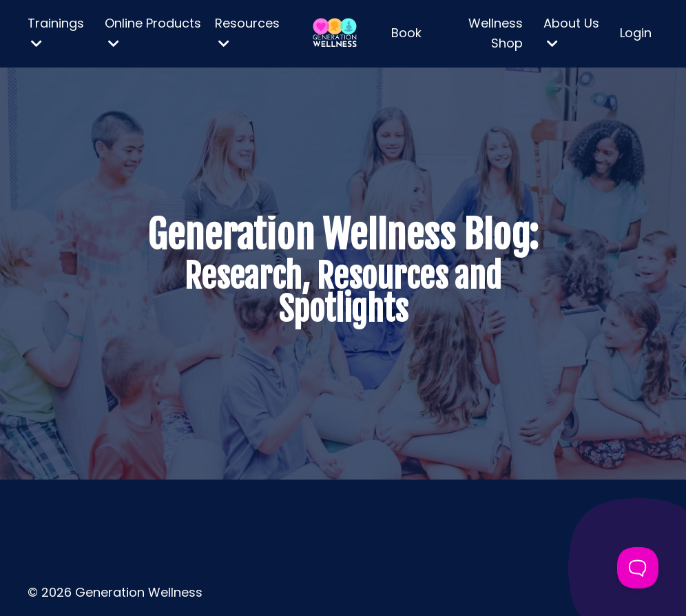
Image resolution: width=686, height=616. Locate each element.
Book (406, 33)
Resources (247, 32)
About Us (571, 32)
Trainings (56, 32)
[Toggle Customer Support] (638, 568)
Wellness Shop (496, 33)
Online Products (153, 32)
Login (636, 33)
